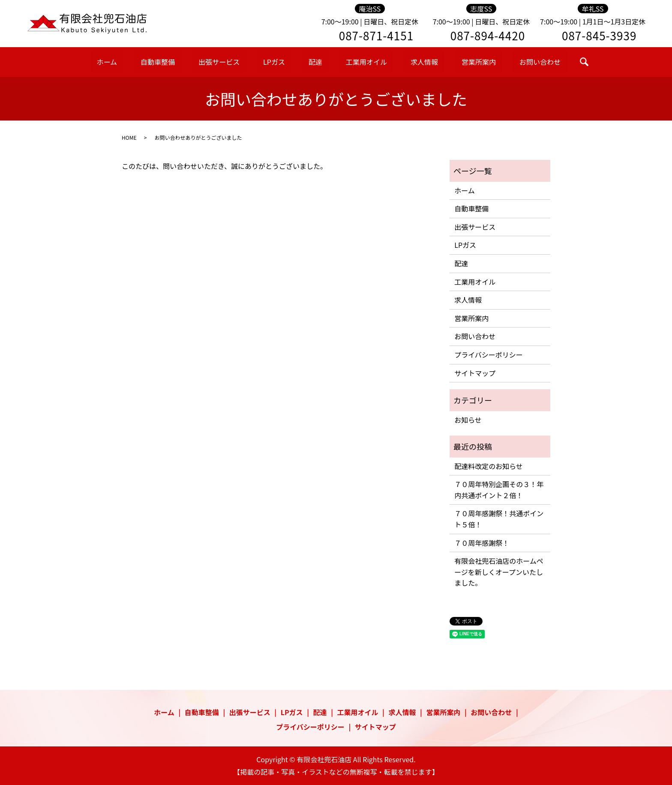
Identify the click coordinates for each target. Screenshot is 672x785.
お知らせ (468, 420)
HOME (129, 137)
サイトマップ (475, 373)
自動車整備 (185, 61)
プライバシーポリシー (489, 355)
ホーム (144, 61)
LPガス (283, 61)
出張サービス (238, 61)
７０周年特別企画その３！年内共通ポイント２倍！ (499, 490)
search (541, 62)
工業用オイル (355, 61)
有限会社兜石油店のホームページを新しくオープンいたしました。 (499, 572)
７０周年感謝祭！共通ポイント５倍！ (499, 519)
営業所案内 (449, 61)
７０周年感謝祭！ (482, 543)
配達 (314, 61)
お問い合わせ (501, 61)
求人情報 (404, 61)
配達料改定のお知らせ (489, 466)
